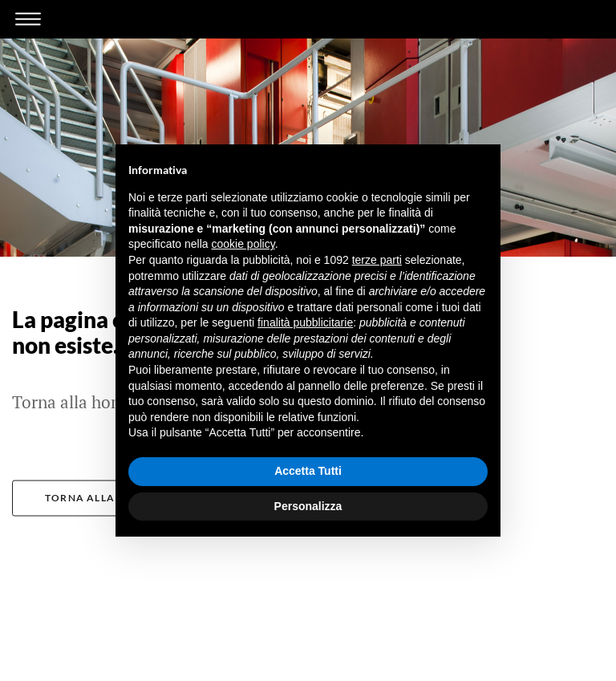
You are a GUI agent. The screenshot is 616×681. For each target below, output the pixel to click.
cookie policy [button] (243, 244)
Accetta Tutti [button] (308, 471)
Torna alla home (98, 500)
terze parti (377, 260)
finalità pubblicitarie (305, 322)
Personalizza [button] (308, 506)
